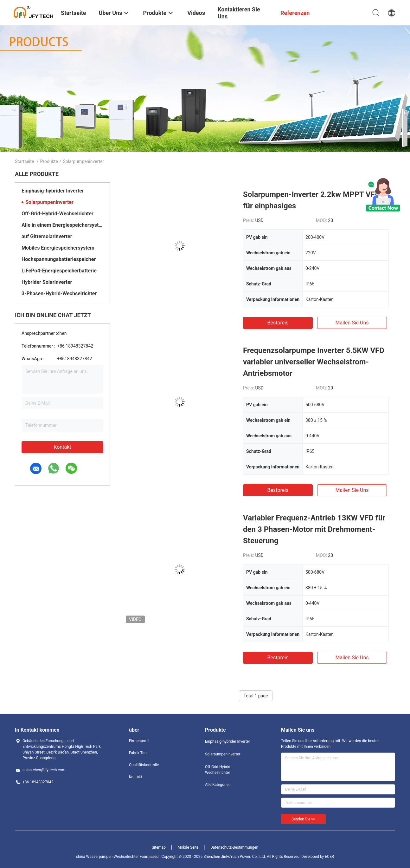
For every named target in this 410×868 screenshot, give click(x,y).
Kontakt (62, 447)
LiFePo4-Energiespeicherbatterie (59, 271)
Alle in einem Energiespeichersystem (62, 225)
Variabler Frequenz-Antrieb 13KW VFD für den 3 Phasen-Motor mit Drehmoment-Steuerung (314, 529)
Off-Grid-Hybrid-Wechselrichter (58, 214)
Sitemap (159, 847)
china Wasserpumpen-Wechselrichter (107, 857)
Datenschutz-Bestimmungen (234, 847)
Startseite (24, 161)
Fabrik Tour (138, 753)
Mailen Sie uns (352, 323)
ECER (329, 857)
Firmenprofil (139, 741)
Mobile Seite (188, 847)
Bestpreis (278, 323)
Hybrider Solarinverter (47, 282)
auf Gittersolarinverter (47, 236)
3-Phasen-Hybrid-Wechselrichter (59, 294)
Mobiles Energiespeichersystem (58, 248)
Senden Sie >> (303, 819)
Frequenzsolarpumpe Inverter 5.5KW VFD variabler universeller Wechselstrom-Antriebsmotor (314, 362)
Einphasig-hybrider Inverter (53, 191)
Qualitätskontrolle (144, 765)
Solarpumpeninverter (49, 202)
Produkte (49, 161)
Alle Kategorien (218, 785)
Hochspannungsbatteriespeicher (59, 259)
